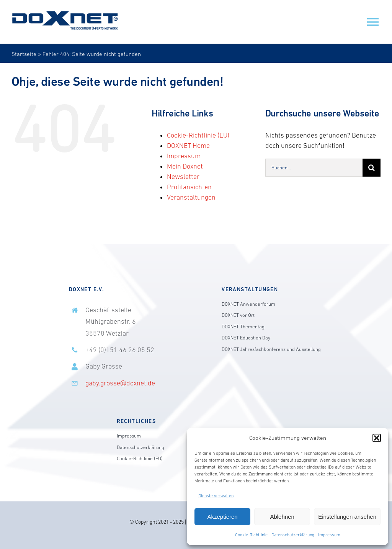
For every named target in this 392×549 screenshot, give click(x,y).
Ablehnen (282, 517)
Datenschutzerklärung (293, 535)
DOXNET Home (188, 146)
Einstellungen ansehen (347, 517)
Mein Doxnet (185, 166)
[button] (377, 438)
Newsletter (183, 177)
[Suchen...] (314, 168)
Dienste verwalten (216, 496)
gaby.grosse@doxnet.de (120, 383)
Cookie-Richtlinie (251, 535)
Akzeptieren (222, 517)
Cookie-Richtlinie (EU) (198, 135)
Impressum (329, 535)
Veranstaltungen (191, 197)
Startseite (24, 54)
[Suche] (372, 168)
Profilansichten (189, 187)
